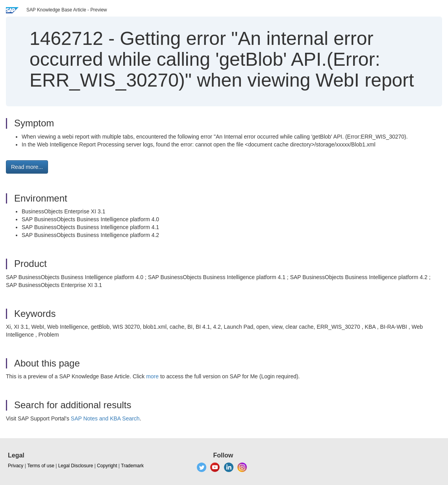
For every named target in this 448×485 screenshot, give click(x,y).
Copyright (107, 466)
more (152, 376)
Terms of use (41, 466)
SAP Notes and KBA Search (105, 418)
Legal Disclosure (76, 466)
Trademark (132, 466)
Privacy (16, 466)
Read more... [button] (27, 167)
